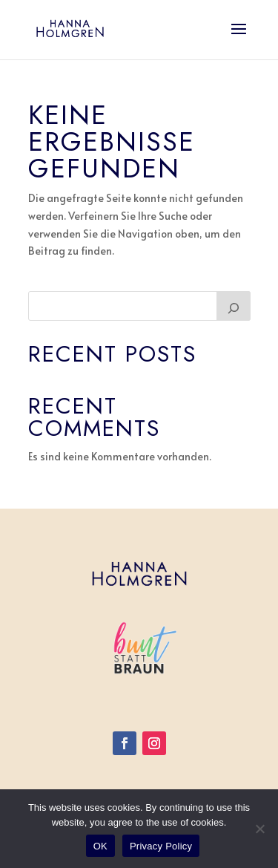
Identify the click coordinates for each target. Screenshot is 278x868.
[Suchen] (234, 306)
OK (100, 846)
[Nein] (259, 829)
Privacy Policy (161, 846)
